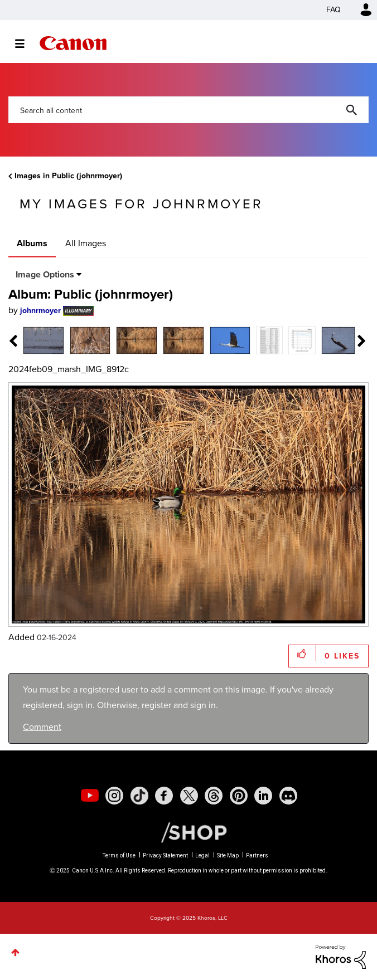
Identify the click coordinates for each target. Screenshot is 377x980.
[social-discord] (288, 796)
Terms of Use (119, 855)
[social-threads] (214, 796)
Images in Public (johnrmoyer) (68, 176)
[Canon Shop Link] (188, 831)
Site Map (228, 855)
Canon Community (73, 43)
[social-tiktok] (139, 796)
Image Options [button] (45, 274)
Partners (257, 855)
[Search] (188, 110)
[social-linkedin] (263, 796)
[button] (303, 653)
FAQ (333, 10)
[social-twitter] (189, 796)
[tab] (43, 340)
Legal (202, 855)
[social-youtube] (90, 796)
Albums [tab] (32, 243)
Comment (42, 727)
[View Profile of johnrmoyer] (40, 311)
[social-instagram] (114, 796)
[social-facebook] (164, 796)
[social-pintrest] (239, 796)
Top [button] (15, 952)
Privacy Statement (165, 855)
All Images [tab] (86, 243)
